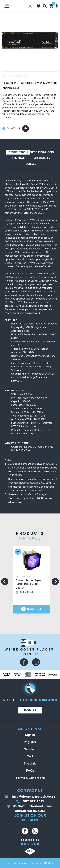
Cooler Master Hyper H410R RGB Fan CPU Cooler (29, 584)
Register (30, 710)
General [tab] (18, 158)
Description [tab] (18, 152)
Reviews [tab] (30, 164)
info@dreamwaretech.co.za (30, 796)
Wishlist (30, 749)
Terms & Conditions (30, 778)
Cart (30, 756)
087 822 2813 (30, 801)
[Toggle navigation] (7, 6)
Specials (30, 763)
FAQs (30, 771)
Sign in (30, 735)
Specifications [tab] (42, 152)
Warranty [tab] (42, 158)
